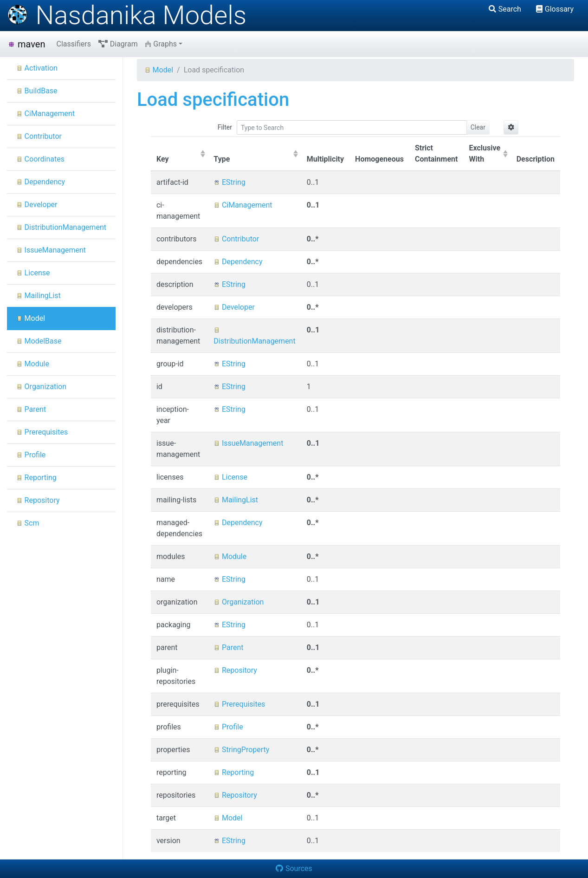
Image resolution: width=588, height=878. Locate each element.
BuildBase (37, 91)
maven (26, 44)
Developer (37, 205)
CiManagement (45, 114)
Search (505, 9)
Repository (38, 500)
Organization (41, 387)
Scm (28, 523)
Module (33, 364)
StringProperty (241, 750)
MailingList (39, 296)
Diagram (118, 44)
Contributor (39, 136)
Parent (31, 409)
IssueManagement (51, 250)
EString (229, 182)
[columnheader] (179, 154)
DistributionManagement (61, 227)
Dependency (41, 182)
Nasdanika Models (127, 15)
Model (31, 318)
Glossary (555, 9)
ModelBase (39, 341)
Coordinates (40, 159)
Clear (478, 127)
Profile (31, 455)
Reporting (36, 478)
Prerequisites (42, 432)
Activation (37, 68)
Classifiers (73, 44)
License (33, 273)
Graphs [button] (161, 44)
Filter (225, 127)
